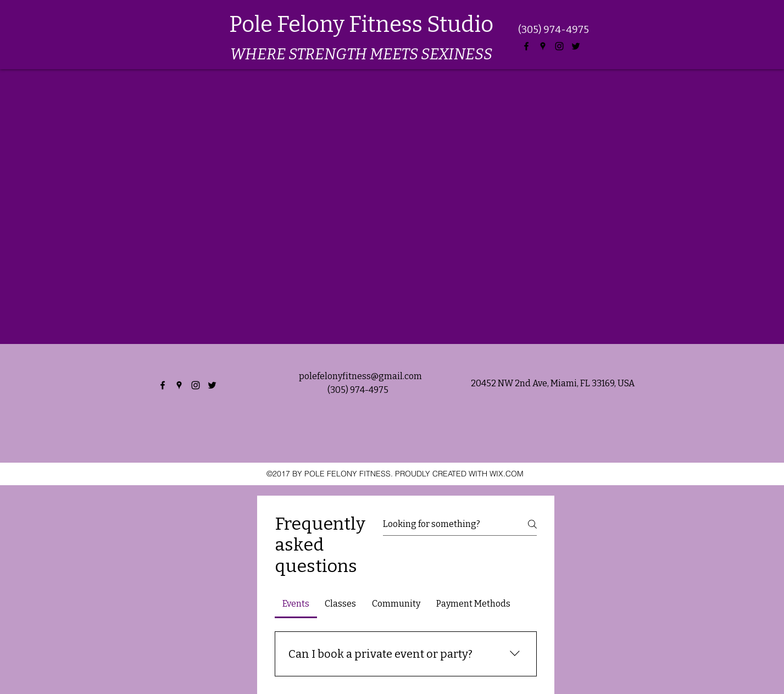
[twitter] (576, 46)
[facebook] (526, 46)
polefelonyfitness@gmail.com (360, 376)
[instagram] (559, 46)
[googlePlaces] (543, 46)
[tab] (296, 604)
